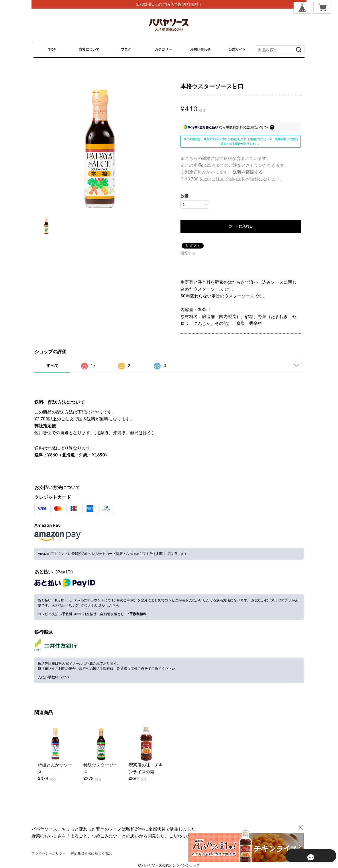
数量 (184, 196)
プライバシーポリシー (49, 853)
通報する (188, 253)
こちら (114, 605)
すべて (52, 365)
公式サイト (237, 49)
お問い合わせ (200, 49)
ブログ (126, 49)
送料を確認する (248, 172)
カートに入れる (241, 226)
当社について (89, 49)
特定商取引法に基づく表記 (91, 853)
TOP (52, 49)
